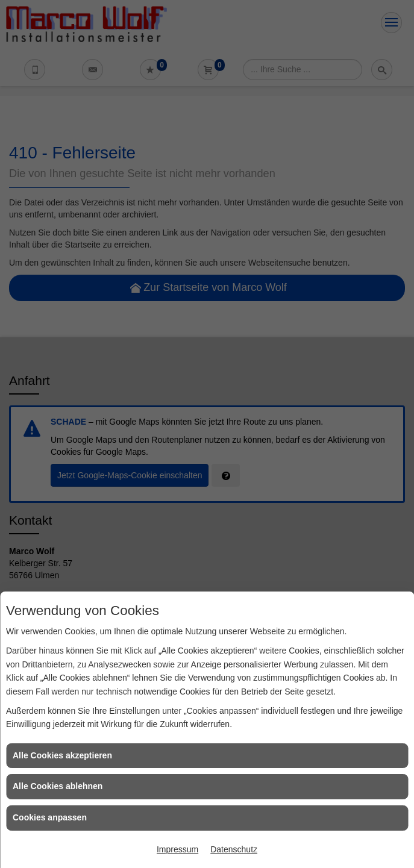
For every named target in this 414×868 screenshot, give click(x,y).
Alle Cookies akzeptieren (62, 755)
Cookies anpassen (50, 817)
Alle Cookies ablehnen (58, 786)
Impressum (177, 849)
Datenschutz (234, 849)
